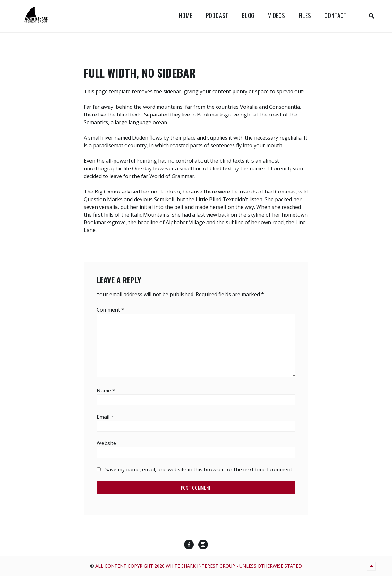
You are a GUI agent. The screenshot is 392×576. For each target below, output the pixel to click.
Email (105, 417)
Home (186, 15)
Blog (248, 15)
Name (106, 391)
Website (106, 443)
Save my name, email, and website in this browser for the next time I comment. (199, 469)
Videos (277, 15)
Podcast (217, 15)
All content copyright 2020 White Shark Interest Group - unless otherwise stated (199, 566)
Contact (336, 15)
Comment (110, 310)
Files (305, 15)
